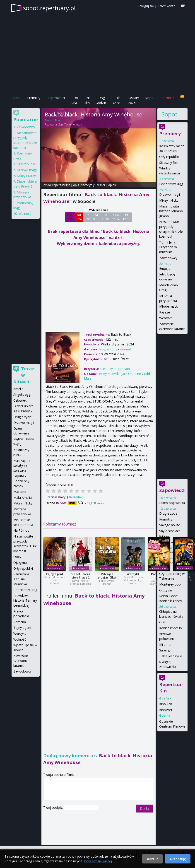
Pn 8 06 (88, 217)
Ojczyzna (166, 590)
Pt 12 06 (126, 217)
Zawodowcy (168, 258)
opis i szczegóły (84, 185)
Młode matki (169, 306)
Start (16, 98)
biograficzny (108, 349)
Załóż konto (166, 6)
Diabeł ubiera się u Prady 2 (80, 576)
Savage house (170, 525)
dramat (126, 349)
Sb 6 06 (70, 217)
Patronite (168, 98)
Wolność (25, 213)
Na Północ (21, 530)
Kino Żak (166, 704)
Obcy (17, 557)
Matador (20, 492)
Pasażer (165, 312)
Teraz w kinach (24, 375)
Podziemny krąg (171, 184)
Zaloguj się (146, 6)
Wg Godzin (101, 100)
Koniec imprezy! (171, 628)
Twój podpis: (54, 807)
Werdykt (133, 574)
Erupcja (165, 269)
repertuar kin (61, 185)
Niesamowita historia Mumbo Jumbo (171, 211)
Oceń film (75, 497)
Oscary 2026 (134, 100)
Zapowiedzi (56, 98)
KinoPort (166, 710)
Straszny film (169, 163)
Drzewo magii (170, 194)
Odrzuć (152, 859)
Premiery (34, 98)
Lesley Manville (108, 374)
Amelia (18, 389)
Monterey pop (170, 584)
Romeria (20, 622)
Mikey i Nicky (169, 200)
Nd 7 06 (79, 217)
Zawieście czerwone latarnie (21, 661)
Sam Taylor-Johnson (70, 124)
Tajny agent (55, 574)
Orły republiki (169, 157)
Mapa (149, 98)
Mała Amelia (23, 498)
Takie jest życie (171, 656)
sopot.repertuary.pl (49, 8)
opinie (113, 185)
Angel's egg (22, 394)
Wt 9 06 (96, 217)
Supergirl (166, 650)
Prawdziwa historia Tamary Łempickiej (25, 600)
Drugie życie (168, 513)
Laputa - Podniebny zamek (21, 481)
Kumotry (166, 519)
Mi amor (165, 645)
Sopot (169, 114)
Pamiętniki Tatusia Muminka (21, 579)
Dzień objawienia (172, 503)
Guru (163, 622)
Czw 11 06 (116, 217)
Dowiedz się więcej (98, 861)
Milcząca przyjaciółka (107, 576)
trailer (101, 185)
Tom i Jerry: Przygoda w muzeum (168, 247)
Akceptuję (178, 859)
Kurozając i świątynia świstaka (22, 465)
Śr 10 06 (106, 217)
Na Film (87, 100)
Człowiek (20, 400)
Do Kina (74, 100)
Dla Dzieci (116, 100)
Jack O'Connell (132, 374)
